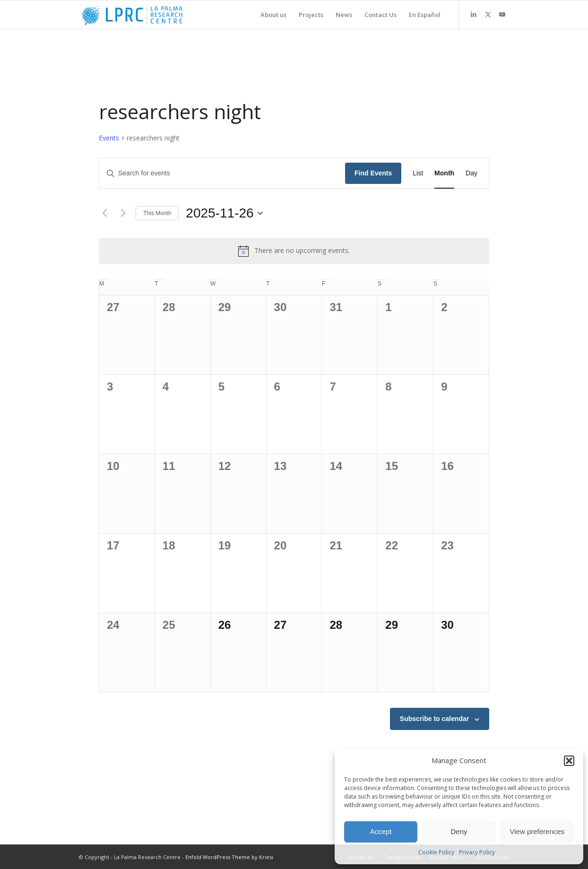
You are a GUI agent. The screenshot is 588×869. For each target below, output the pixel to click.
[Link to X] (488, 14)
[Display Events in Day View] (471, 173)
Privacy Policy (477, 852)
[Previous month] (104, 213)
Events (109, 138)
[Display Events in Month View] (444, 173)
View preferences (537, 831)
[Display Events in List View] (418, 173)
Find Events (373, 173)
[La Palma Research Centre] (132, 15)
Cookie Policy (436, 852)
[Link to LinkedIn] (474, 14)
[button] (569, 761)
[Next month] (123, 213)
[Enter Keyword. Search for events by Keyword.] (222, 173)
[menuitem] (273, 15)
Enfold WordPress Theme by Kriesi (229, 857)
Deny (459, 831)
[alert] (294, 251)
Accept (381, 831)
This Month (157, 213)
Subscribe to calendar (434, 719)
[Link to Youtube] (502, 14)
